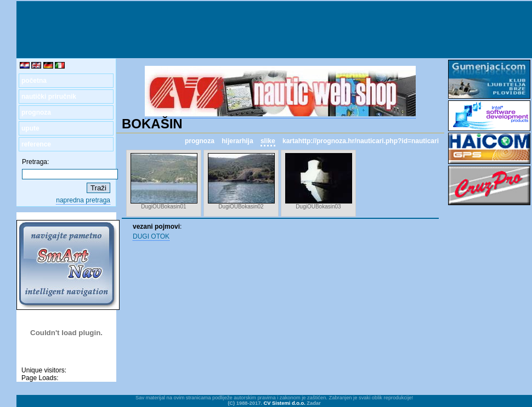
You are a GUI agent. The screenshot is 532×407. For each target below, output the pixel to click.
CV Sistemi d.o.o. (285, 403)
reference (36, 144)
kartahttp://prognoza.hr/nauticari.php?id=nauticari (361, 141)
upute (30, 128)
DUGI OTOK (151, 236)
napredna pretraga (83, 200)
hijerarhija (237, 141)
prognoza (36, 112)
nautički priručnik (49, 97)
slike (268, 141)
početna (34, 81)
